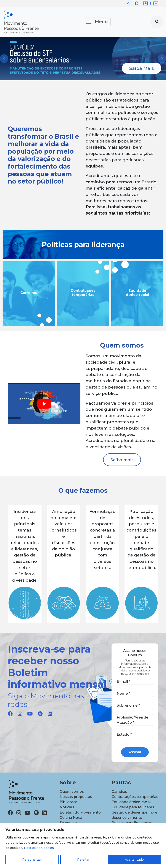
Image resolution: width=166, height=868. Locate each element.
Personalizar (32, 860)
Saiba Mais (142, 68)
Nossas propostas (76, 797)
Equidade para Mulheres (133, 807)
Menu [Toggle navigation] (97, 22)
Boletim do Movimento (80, 812)
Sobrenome (128, 705)
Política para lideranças (132, 823)
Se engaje (68, 823)
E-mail (124, 682)
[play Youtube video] (44, 404)
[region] (83, 846)
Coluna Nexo (71, 818)
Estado (124, 734)
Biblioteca (69, 802)
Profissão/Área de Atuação (132, 720)
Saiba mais (122, 460)
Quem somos (72, 792)
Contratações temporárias (135, 797)
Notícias (67, 807)
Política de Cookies (39, 848)
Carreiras (119, 792)
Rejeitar (83, 860)
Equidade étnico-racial (131, 802)
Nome (123, 693)
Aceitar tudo (134, 860)
